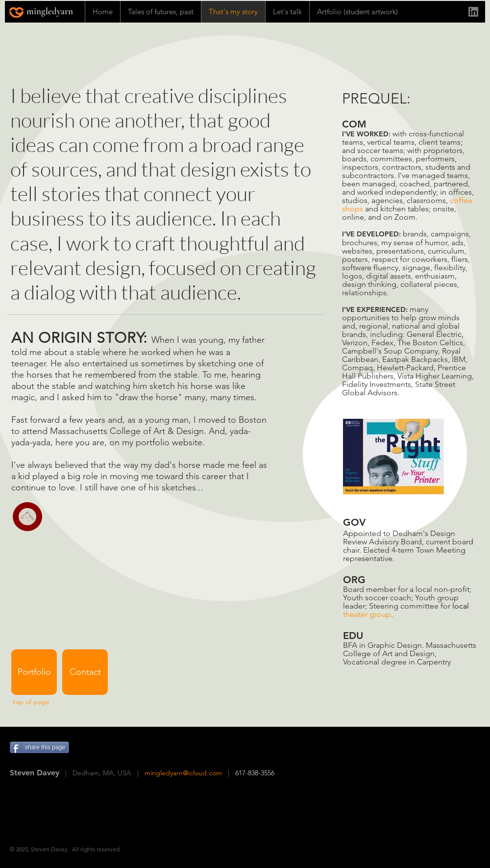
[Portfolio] (34, 672)
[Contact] (85, 672)
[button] (27, 517)
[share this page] (39, 747)
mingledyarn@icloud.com (183, 773)
